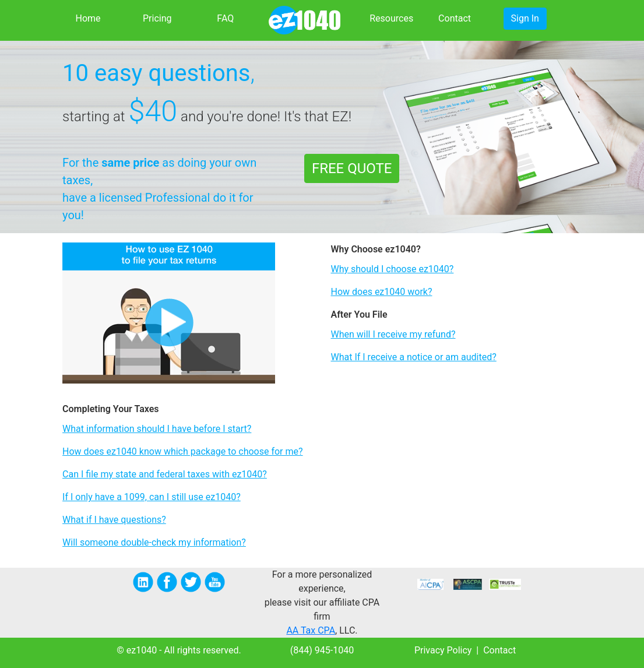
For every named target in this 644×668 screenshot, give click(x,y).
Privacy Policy (443, 650)
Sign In (525, 18)
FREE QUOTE (352, 168)
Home (88, 18)
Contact (455, 18)
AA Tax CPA (311, 630)
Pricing (157, 18)
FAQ (225, 18)
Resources (389, 18)
